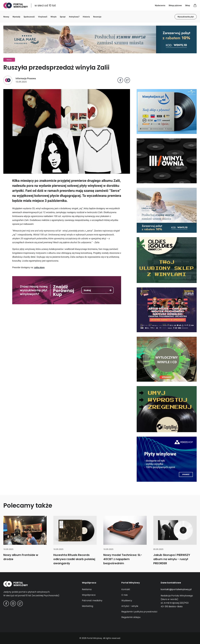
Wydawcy (127, 601)
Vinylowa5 (43, 17)
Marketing (87, 606)
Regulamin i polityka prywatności (139, 612)
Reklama (87, 589)
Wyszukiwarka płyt (186, 17)
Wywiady (16, 17)
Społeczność (29, 17)
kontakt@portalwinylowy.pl (176, 589)
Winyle (54, 17)
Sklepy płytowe (175, 5)
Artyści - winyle (130, 606)
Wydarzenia (160, 5)
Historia (86, 17)
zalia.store (39, 267)
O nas (125, 595)
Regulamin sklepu (131, 617)
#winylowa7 (74, 17)
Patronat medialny (92, 601)
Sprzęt (63, 17)
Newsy (6, 17)
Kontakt (126, 589)
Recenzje (97, 17)
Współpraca (89, 595)
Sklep (188, 5)
